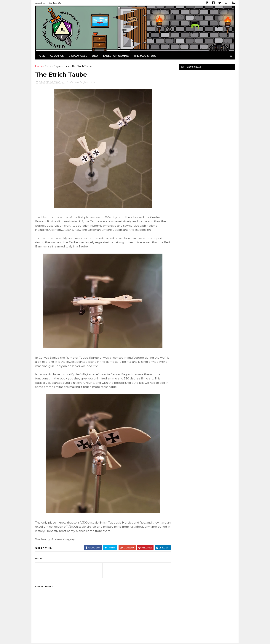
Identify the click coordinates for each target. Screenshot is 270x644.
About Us (40, 3)
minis (67, 66)
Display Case (78, 56)
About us (57, 56)
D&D (95, 56)
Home (41, 56)
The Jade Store (145, 56)
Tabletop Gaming (116, 56)
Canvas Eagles (53, 66)
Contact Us (55, 3)
